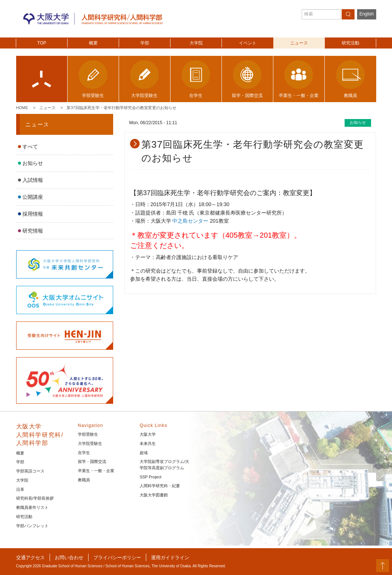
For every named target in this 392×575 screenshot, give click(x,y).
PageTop (383, 566)
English (366, 14)
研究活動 (350, 43)
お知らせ (33, 163)
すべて (30, 147)
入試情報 (33, 180)
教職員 (84, 480)
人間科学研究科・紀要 (160, 486)
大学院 (196, 43)
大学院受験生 (90, 443)
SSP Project (150, 477)
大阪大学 (148, 434)
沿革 (20, 489)
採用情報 (33, 214)
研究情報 (33, 231)
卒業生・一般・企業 (96, 471)
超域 (144, 453)
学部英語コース (30, 471)
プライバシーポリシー (117, 558)
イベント (248, 43)
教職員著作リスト (32, 507)
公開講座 (33, 197)
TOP (42, 43)
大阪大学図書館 (154, 495)
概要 (93, 43)
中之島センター (191, 221)
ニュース (299, 43)
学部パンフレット (32, 526)
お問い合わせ (69, 558)
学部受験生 (88, 434)
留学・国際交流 (92, 461)
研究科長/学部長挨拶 (35, 498)
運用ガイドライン (170, 558)
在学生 (84, 453)
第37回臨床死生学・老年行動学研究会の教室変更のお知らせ (121, 108)
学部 (145, 43)
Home (22, 108)
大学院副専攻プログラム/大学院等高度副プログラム (164, 465)
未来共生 (148, 443)
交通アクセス (30, 558)
